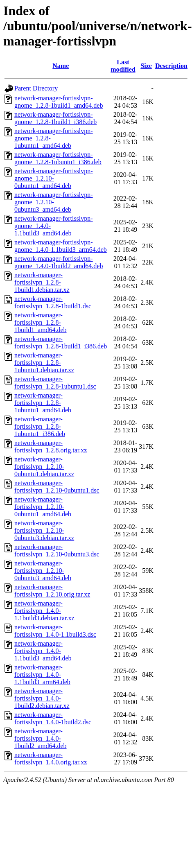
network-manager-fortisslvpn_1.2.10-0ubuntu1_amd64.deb (43, 507)
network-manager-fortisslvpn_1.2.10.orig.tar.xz (52, 591)
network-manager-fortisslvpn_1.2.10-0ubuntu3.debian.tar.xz (44, 530)
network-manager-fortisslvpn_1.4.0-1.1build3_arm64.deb (42, 675)
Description (171, 66)
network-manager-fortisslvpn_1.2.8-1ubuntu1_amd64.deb (43, 403)
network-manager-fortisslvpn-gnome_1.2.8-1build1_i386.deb (55, 118)
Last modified (123, 66)
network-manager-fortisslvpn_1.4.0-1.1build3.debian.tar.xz (44, 611)
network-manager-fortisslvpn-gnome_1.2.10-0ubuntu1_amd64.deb (54, 178)
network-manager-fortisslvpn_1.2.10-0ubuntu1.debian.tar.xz (44, 467)
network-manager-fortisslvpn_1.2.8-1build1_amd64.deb (41, 322)
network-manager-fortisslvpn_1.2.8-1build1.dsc (53, 302)
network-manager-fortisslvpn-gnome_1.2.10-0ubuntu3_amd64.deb (54, 202)
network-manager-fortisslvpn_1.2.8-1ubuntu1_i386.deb (40, 426)
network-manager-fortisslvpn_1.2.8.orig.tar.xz (51, 446)
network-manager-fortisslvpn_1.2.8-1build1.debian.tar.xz (42, 282)
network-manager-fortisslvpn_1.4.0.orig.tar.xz (51, 758)
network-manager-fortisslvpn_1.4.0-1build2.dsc (53, 718)
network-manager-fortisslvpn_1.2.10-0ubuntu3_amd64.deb (43, 571)
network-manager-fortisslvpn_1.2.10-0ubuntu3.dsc (57, 550)
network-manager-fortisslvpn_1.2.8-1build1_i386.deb (61, 342)
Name (61, 66)
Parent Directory (36, 88)
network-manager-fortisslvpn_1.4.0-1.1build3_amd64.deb (43, 651)
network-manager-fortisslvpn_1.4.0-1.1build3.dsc (55, 631)
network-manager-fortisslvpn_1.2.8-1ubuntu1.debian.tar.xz (44, 363)
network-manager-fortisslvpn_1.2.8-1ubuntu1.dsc (55, 383)
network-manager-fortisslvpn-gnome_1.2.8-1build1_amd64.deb (59, 102)
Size (146, 66)
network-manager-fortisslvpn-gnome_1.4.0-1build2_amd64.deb (59, 262)
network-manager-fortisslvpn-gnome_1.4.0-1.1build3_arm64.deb (61, 246)
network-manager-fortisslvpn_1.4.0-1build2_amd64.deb (41, 738)
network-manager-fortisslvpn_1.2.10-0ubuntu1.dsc (57, 487)
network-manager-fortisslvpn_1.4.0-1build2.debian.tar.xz (42, 698)
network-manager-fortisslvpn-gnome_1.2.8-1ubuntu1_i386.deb (58, 158)
